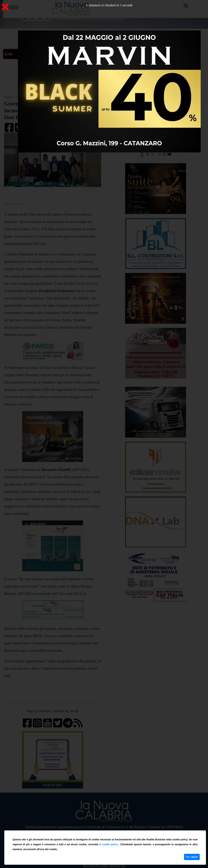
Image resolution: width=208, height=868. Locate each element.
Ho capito (192, 857)
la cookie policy (109, 844)
